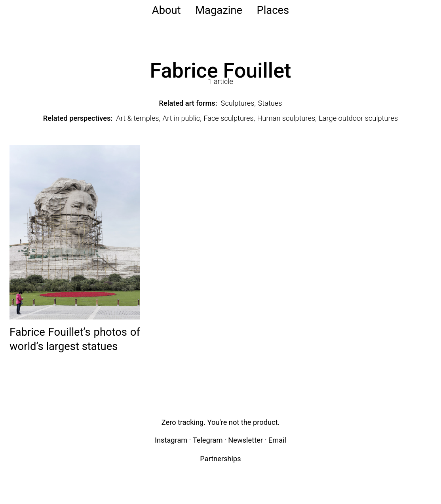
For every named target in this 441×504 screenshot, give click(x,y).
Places (273, 10)
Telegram (208, 440)
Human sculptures (286, 118)
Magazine (219, 10)
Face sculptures (228, 118)
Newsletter (245, 440)
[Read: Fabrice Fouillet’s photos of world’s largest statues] (75, 232)
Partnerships (220, 459)
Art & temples (137, 118)
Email (277, 440)
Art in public (182, 118)
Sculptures (238, 103)
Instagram (171, 440)
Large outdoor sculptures (358, 118)
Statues (270, 103)
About (166, 10)
